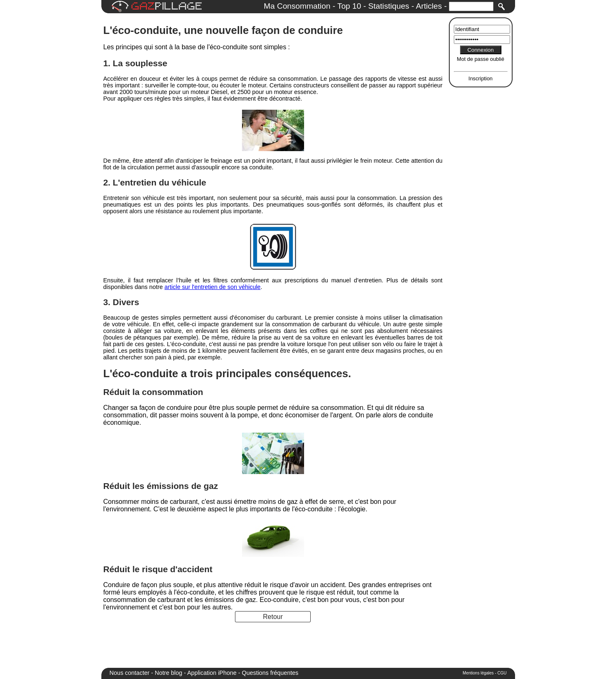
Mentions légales (478, 673)
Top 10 (349, 6)
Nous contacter (130, 673)
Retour (273, 617)
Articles (429, 6)
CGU (502, 673)
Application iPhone (212, 673)
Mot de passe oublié (481, 59)
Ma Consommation (297, 6)
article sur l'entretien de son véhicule (213, 287)
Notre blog (168, 673)
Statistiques (389, 6)
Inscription (480, 78)
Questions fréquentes (270, 673)
